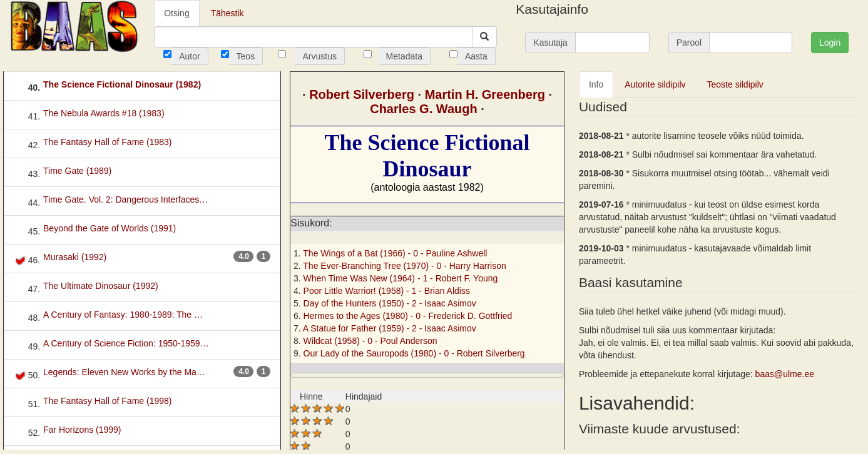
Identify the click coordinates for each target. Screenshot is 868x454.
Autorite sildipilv (655, 84)
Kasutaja (550, 43)
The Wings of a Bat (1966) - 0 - (395, 253)
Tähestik (227, 13)
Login (830, 43)
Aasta (476, 56)
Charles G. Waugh (424, 109)
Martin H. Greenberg (485, 94)
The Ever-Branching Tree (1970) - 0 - (404, 266)
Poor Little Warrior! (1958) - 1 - (387, 291)
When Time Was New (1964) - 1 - (401, 278)
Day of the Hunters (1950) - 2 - (390, 303)
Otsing (176, 13)
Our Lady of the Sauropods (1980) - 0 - (414, 353)
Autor (189, 56)
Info (596, 84)
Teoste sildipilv (735, 84)
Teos (246, 56)
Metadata (404, 56)
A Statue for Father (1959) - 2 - (390, 328)
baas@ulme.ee (785, 374)
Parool (689, 43)
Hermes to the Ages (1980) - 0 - (408, 316)
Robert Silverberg (362, 94)
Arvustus (319, 56)
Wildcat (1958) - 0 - (370, 341)
